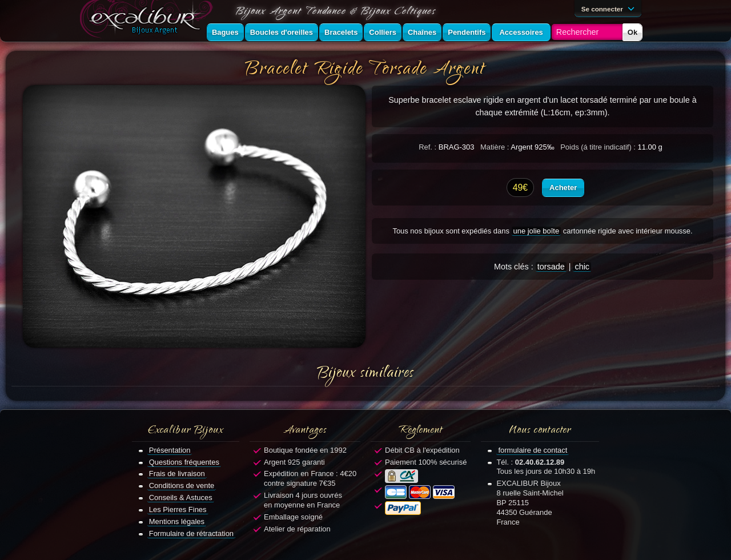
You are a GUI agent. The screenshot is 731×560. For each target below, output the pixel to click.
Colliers (383, 32)
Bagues (225, 32)
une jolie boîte (537, 231)
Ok (632, 32)
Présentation (170, 450)
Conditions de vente (182, 486)
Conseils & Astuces (181, 497)
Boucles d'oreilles (282, 32)
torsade (551, 267)
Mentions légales (177, 521)
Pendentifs (467, 32)
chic (582, 267)
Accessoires (521, 32)
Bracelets (341, 32)
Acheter (563, 188)
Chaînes (422, 32)
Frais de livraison (177, 474)
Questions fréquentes (184, 462)
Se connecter (610, 8)
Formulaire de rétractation (191, 533)
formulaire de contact (533, 450)
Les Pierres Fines (178, 509)
